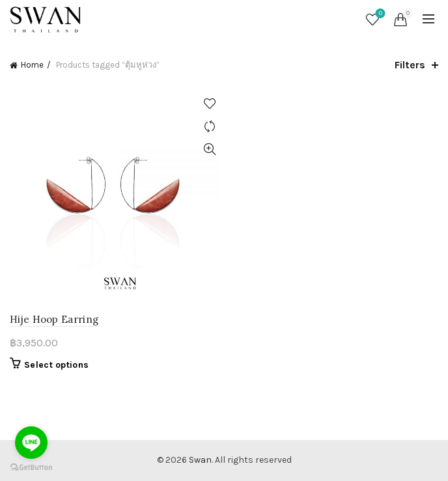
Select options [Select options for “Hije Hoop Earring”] (56, 365)
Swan (200, 460)
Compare (209, 127)
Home (32, 65)
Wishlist (379, 14)
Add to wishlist (209, 104)
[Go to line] (31, 443)
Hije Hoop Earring (54, 319)
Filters (410, 65)
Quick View (209, 149)
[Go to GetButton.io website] (31, 468)
